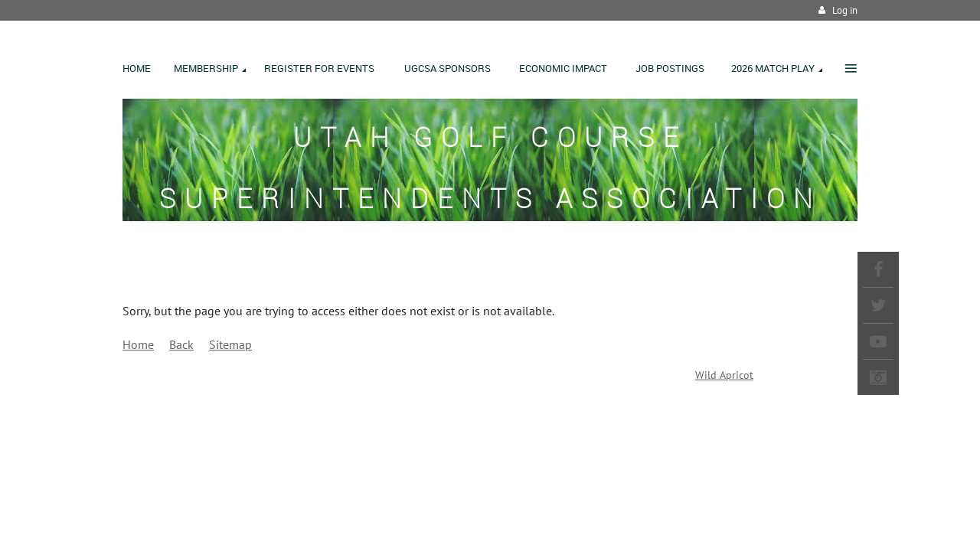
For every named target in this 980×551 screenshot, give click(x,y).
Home (138, 344)
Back (181, 344)
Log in (845, 10)
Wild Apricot (724, 375)
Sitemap (230, 344)
